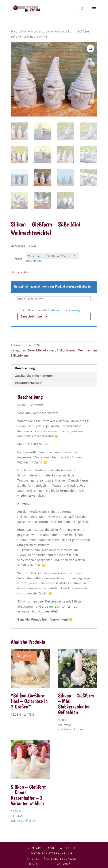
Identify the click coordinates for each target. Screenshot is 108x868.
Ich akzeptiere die (49, 310)
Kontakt (35, 848)
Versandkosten (73, 729)
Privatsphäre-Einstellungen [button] (52, 859)
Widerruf (68, 848)
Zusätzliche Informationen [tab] (34, 376)
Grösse (17, 259)
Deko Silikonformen (51, 31)
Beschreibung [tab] (25, 368)
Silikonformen (28, 31)
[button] (90, 49)
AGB (51, 848)
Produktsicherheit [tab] (28, 383)
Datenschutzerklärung (64, 310)
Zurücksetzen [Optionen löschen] (34, 261)
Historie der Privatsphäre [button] (52, 864)
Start (14, 31)
